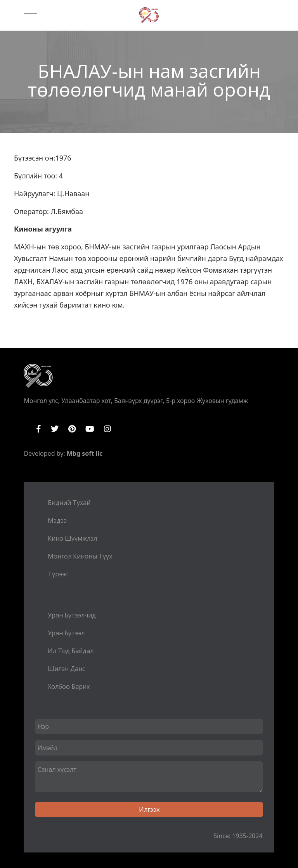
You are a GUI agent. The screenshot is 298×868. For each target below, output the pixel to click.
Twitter (55, 429)
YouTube (90, 429)
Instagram (107, 429)
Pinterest (72, 429)
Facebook (39, 429)
